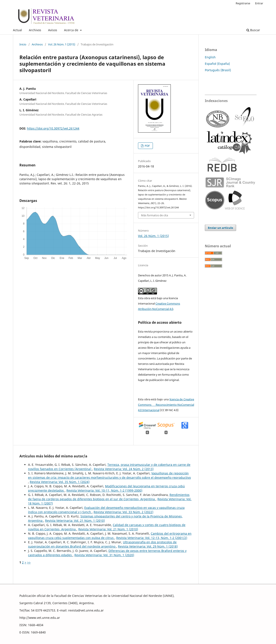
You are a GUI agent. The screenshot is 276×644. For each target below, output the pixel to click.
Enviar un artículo (220, 228)
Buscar (253, 30)
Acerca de (72, 30)
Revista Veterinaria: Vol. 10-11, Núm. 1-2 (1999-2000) (104, 490)
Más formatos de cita (154, 215)
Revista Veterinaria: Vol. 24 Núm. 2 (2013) (124, 469)
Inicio (23, 44)
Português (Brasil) (218, 70)
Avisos (53, 30)
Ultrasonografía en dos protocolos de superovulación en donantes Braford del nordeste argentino (102, 544)
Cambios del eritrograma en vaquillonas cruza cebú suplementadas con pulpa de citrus (110, 536)
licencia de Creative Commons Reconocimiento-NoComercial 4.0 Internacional (166, 405)
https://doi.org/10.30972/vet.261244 (53, 128)
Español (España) (217, 64)
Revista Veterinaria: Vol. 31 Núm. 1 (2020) (104, 555)
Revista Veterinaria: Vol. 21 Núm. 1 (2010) (75, 521)
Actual (17, 30)
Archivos (35, 30)
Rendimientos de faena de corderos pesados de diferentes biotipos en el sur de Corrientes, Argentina (109, 497)
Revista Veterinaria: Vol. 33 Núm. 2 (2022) (123, 512)
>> (29, 562)
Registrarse (243, 3)
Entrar (259, 3)
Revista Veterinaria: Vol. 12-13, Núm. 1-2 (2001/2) (152, 538)
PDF (147, 146)
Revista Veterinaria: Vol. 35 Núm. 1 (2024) (60, 482)
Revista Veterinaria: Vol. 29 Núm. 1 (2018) (148, 546)
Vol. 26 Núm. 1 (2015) (62, 44)
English (210, 57)
